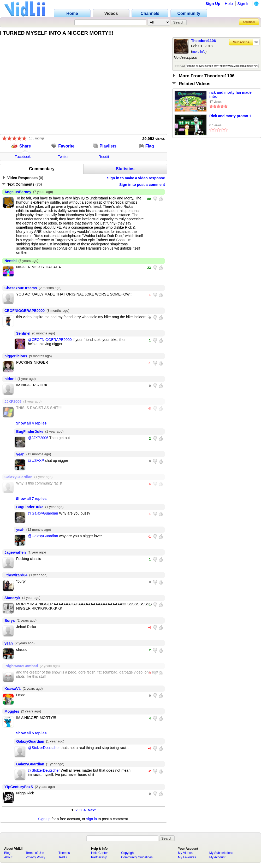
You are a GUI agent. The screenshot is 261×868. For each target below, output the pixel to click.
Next (92, 810)
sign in (92, 819)
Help (229, 4)
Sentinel (23, 333)
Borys (10, 621)
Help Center (99, 853)
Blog (7, 853)
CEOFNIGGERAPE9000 (25, 311)
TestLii (63, 857)
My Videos (185, 853)
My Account (217, 857)
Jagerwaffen (15, 552)
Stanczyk (12, 598)
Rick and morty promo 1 (230, 116)
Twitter (63, 157)
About (8, 857)
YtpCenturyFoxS (19, 787)
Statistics (125, 169)
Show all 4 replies (31, 423)
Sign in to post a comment (142, 185)
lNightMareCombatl (21, 666)
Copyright (128, 853)
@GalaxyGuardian (43, 513)
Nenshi (11, 261)
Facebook (23, 157)
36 (256, 42)
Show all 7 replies (31, 499)
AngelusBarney (18, 192)
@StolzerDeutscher (44, 748)
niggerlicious (16, 356)
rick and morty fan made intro (230, 95)
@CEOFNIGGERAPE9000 (50, 340)
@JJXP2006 (38, 438)
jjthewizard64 (16, 575)
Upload (249, 22)
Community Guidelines (137, 857)
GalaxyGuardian (18, 477)
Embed (180, 66)
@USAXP (36, 460)
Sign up (44, 819)
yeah (20, 454)
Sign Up (213, 4)
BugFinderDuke (30, 432)
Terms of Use (35, 853)
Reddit (104, 157)
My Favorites (187, 857)
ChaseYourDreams (21, 288)
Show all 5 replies (31, 733)
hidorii (10, 379)
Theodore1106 (203, 41)
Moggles (12, 711)
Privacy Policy (35, 857)
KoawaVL (13, 689)
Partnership (99, 857)
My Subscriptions (221, 853)
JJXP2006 (13, 401)
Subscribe (241, 42)
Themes (64, 853)
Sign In (243, 4)
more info (199, 52)
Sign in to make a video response (136, 178)
